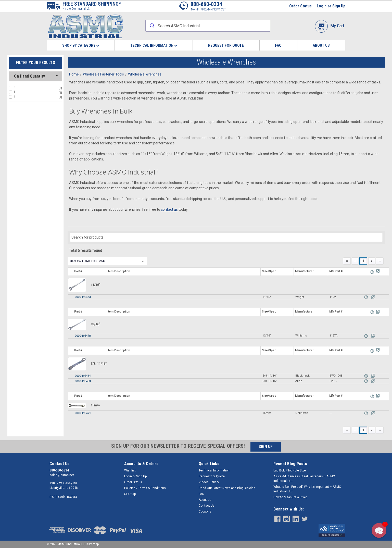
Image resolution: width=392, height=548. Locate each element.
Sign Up (339, 6)
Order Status (300, 6)
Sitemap (130, 494)
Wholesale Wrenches (145, 74)
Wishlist (130, 470)
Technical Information (154, 45)
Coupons (205, 512)
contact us (169, 209)
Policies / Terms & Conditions (145, 488)
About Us (321, 45)
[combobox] (208, 26)
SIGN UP (266, 447)
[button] (379, 530)
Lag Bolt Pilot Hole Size (290, 470)
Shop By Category (81, 45)
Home (74, 74)
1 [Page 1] (363, 261)
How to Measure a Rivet (290, 497)
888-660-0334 (206, 4)
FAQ (278, 45)
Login (322, 6)
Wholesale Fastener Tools (103, 74)
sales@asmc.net (62, 475)
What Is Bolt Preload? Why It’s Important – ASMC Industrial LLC (307, 489)
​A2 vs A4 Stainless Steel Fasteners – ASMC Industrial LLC (304, 479)
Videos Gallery (209, 482)
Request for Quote (226, 45)
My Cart (330, 26)
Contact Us (207, 506)
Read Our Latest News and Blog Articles (227, 488)
